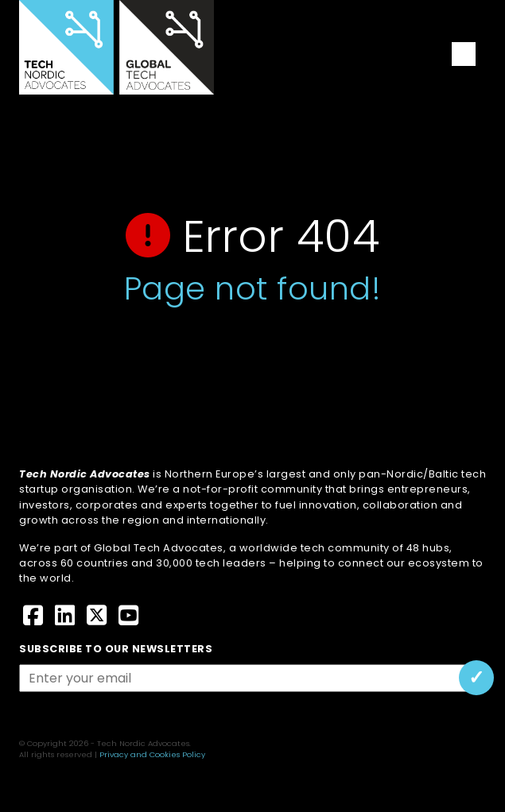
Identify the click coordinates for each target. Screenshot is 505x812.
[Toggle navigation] (464, 54)
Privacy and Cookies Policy (152, 754)
